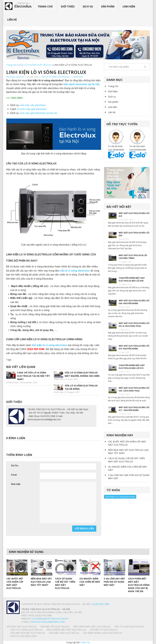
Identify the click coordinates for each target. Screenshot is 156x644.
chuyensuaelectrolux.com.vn (50, 619)
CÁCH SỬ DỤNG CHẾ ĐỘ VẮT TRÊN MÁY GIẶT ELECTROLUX (126, 460)
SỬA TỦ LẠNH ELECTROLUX (129, 627)
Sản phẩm (108, 6)
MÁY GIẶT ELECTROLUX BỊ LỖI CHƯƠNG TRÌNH (133, 257)
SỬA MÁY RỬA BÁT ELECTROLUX (28, 633)
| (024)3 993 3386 (100, 604)
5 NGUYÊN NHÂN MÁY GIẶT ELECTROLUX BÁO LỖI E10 (132, 367)
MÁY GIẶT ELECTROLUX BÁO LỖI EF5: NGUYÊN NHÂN (134, 347)
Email (14, 475)
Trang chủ (45, 6)
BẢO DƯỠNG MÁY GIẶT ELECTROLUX (66, 630)
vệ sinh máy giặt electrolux (31, 109)
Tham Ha (85, 642)
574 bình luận (12, 383)
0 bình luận (78, 77)
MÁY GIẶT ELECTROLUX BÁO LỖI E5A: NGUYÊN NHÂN (134, 302)
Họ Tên (15, 466)
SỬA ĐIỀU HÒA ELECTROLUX (64, 633)
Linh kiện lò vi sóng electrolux (120, 497)
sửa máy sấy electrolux (33, 105)
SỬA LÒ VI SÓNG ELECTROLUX (35, 65)
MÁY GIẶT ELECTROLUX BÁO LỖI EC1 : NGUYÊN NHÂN (134, 409)
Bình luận (16, 484)
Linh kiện (129, 6)
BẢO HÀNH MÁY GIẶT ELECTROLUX (92, 627)
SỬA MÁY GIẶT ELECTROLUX (21, 627)
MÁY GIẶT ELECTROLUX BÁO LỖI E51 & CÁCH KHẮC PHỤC (134, 325)
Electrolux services (15, 77)
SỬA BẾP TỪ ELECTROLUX (104, 630)
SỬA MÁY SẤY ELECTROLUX (55, 627)
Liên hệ (12, 20)
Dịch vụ (88, 6)
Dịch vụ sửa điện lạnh (24, 636)
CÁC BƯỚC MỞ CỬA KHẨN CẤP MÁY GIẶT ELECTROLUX (127, 443)
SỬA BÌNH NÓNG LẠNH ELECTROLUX (102, 633)
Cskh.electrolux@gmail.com (47, 622)
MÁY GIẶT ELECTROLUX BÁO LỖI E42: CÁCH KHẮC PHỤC (134, 389)
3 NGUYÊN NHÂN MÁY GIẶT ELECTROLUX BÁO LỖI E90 (132, 279)
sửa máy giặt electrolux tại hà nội (38, 113)
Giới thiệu (68, 6)
